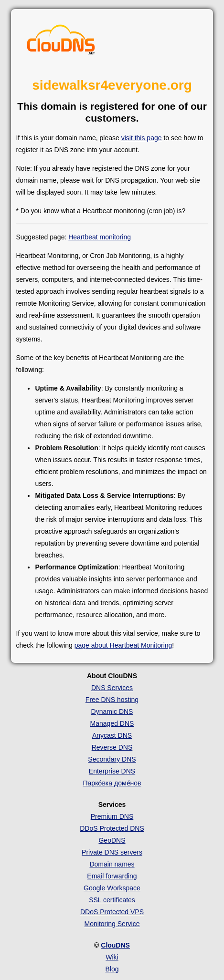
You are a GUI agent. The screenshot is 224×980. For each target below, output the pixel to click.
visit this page (142, 138)
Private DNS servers (112, 852)
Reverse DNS (112, 747)
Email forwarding (112, 876)
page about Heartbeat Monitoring (123, 645)
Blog (112, 969)
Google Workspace (112, 888)
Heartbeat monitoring (100, 237)
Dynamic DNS (112, 712)
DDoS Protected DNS (112, 828)
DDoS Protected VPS (112, 912)
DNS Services (112, 688)
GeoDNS (112, 840)
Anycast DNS (112, 735)
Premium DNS (112, 816)
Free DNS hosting (112, 700)
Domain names (112, 864)
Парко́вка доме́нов (112, 783)
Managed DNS (112, 723)
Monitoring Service (112, 924)
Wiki (112, 957)
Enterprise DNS (112, 771)
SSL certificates (112, 900)
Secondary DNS (112, 759)
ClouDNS (115, 945)
